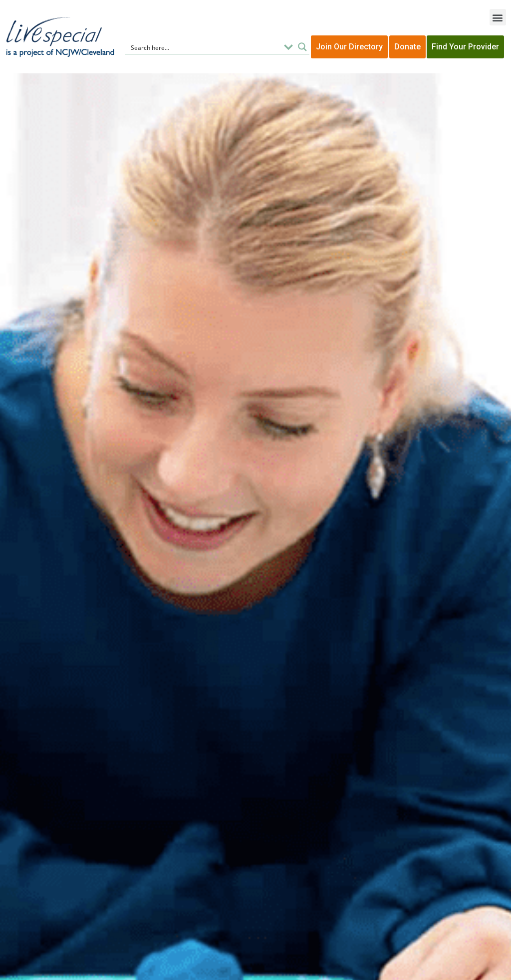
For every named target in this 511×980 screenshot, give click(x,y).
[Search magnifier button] (302, 47)
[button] (498, 17)
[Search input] (204, 47)
